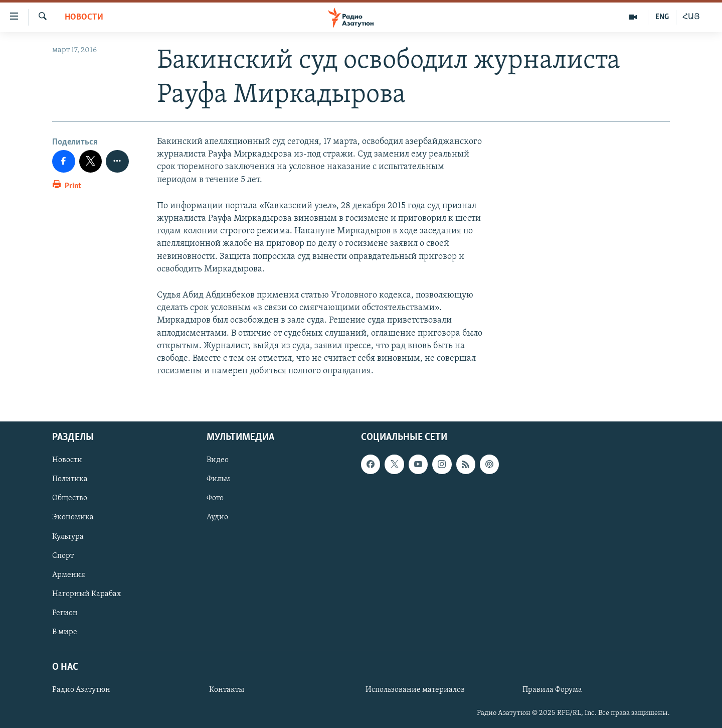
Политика (70, 480)
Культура (68, 537)
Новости (84, 17)
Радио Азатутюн (81, 690)
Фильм (218, 480)
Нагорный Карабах (86, 594)
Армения (69, 575)
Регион (65, 613)
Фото (215, 499)
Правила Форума (552, 690)
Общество (70, 499)
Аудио (217, 518)
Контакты (227, 690)
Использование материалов (415, 690)
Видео (218, 461)
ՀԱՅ (691, 17)
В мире (65, 632)
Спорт (63, 556)
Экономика (73, 518)
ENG (662, 17)
